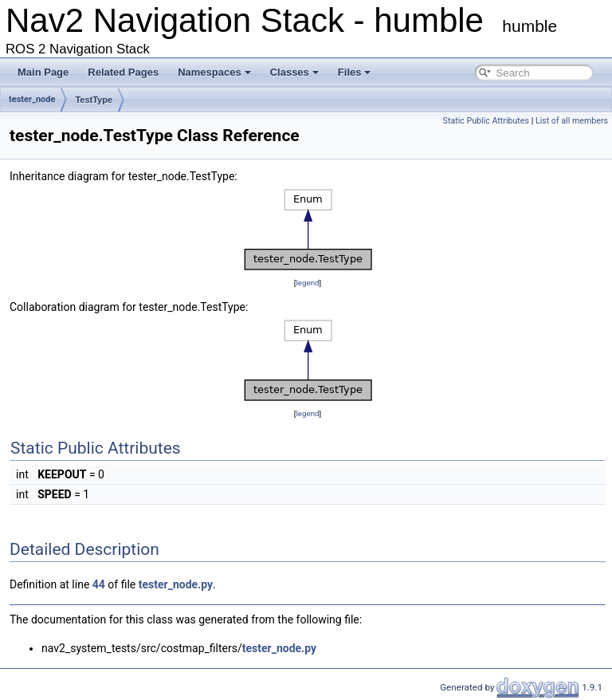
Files (355, 72)
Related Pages (123, 72)
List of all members (572, 121)
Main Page (43, 72)
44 (99, 584)
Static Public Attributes (486, 121)
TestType (94, 100)
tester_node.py (176, 584)
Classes (294, 72)
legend (307, 283)
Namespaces (214, 72)
